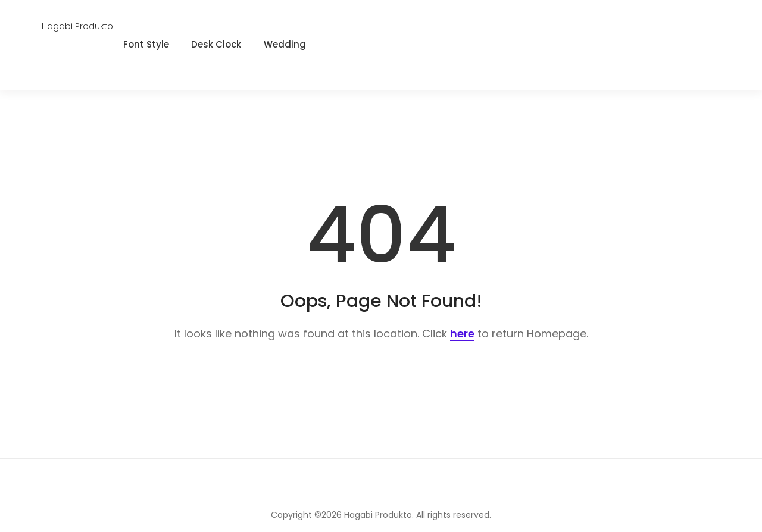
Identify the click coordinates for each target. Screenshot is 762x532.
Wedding (285, 44)
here (462, 334)
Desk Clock (216, 44)
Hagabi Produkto (77, 26)
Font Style (146, 44)
